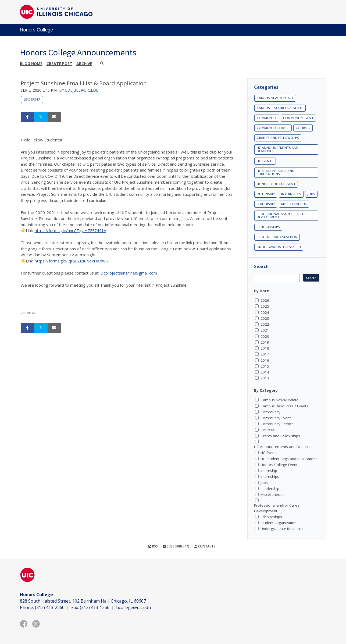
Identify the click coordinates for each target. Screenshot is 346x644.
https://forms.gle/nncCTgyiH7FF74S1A (70, 230)
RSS (153, 546)
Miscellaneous (294, 204)
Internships (291, 194)
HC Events (265, 161)
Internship (266, 194)
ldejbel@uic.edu (82, 90)
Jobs (311, 194)
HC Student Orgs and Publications (276, 172)
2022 (265, 324)
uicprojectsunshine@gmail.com (129, 273)
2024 (265, 312)
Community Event (298, 118)
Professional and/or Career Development (281, 216)
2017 (265, 354)
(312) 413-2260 (50, 607)
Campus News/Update (275, 98)
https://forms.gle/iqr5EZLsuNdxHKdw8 (71, 261)
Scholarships (268, 227)
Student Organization (277, 237)
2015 (265, 366)
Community (267, 118)
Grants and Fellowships (278, 138)
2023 (265, 318)
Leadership (32, 99)
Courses (303, 128)
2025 (265, 306)
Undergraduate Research (279, 247)
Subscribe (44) (176, 546)
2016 (265, 360)
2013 (265, 378)
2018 (265, 348)
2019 (265, 342)
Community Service (273, 128)
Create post (59, 64)
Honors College (37, 30)
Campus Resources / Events (280, 108)
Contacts (205, 546)
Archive (84, 64)
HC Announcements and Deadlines (278, 149)
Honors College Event (276, 184)
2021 (265, 330)
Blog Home (31, 64)
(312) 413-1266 (95, 607)
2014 (265, 372)
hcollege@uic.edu (133, 607)
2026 (265, 300)
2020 (265, 336)
